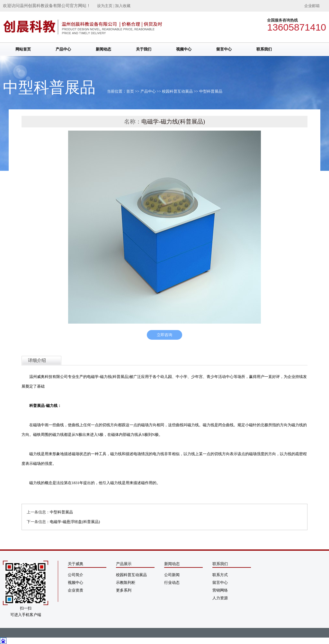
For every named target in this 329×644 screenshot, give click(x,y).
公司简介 (76, 575)
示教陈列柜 (126, 583)
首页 (130, 91)
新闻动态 (103, 49)
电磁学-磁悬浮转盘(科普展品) (75, 522)
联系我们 (264, 49)
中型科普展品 (211, 91)
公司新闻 (172, 575)
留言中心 (224, 49)
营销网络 (220, 590)
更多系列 (124, 590)
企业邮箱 (312, 6)
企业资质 (76, 590)
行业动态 (172, 583)
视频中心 (184, 49)
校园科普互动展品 (177, 91)
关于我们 (144, 49)
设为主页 (105, 6)
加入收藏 (123, 6)
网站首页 (23, 49)
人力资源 (220, 598)
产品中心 (63, 49)
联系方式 (220, 575)
